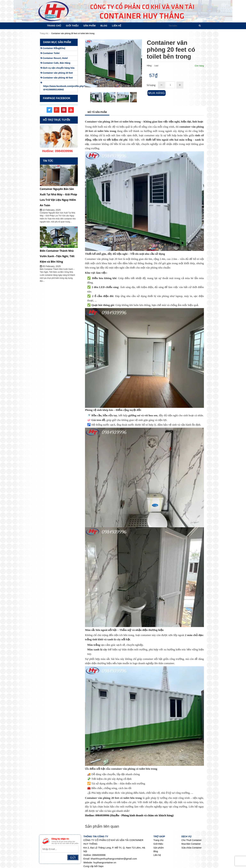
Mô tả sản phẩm (97, 112)
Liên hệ (157, 855)
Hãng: (150, 66)
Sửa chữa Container (192, 848)
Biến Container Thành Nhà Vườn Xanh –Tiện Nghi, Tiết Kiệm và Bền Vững (57, 256)
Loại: (157, 66)
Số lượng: (151, 85)
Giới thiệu (158, 844)
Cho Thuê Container (192, 840)
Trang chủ (44, 33)
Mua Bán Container (191, 844)
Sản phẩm (159, 848)
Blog (156, 851)
